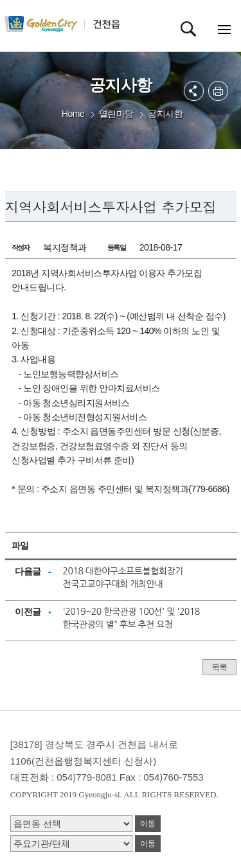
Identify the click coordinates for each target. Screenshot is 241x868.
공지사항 (165, 114)
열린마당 (116, 114)
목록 (219, 667)
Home (73, 114)
